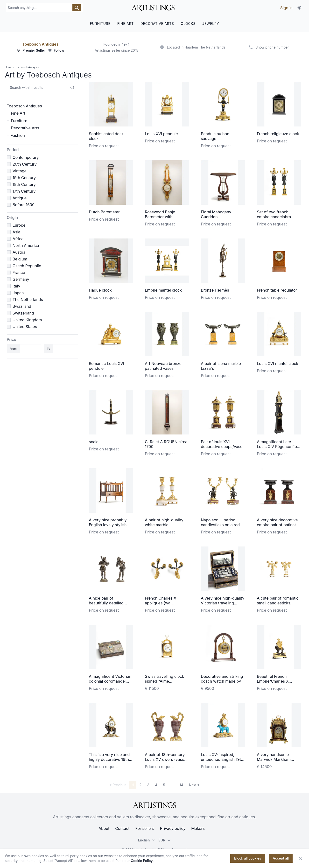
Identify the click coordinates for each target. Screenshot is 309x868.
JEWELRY (211, 24)
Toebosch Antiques (40, 44)
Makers (198, 828)
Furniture (19, 121)
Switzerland (23, 313)
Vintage (20, 171)
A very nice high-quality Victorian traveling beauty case (223, 603)
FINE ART (126, 24)
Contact (122, 828)
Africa (18, 239)
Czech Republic (27, 266)
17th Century (24, 191)
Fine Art (18, 113)
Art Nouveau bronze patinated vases (163, 366)
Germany (21, 279)
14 (181, 785)
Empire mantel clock (163, 290)
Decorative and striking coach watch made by (222, 679)
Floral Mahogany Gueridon (216, 214)
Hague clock (100, 290)
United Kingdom (27, 320)
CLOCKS (188, 24)
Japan (18, 293)
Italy (16, 286)
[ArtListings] (154, 805)
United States (25, 327)
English (147, 840)
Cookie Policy (142, 861)
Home (9, 67)
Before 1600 (24, 205)
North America (26, 245)
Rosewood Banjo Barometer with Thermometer (160, 217)
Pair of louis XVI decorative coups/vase (222, 444)
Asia (16, 232)
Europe (19, 225)
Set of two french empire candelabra (274, 214)
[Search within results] (72, 88)
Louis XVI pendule (161, 134)
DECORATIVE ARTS (157, 24)
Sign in (286, 8)
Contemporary (26, 157)
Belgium (20, 259)
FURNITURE (100, 24)
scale (94, 442)
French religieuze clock (278, 134)
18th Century (24, 184)
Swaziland (22, 306)
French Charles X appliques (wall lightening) (161, 603)
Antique (20, 198)
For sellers (145, 828)
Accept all (281, 858)
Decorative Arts (25, 128)
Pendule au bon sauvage (215, 136)
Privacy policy (173, 828)
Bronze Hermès (215, 290)
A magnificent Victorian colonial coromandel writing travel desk (110, 681)
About (104, 828)
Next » (194, 785)
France (19, 273)
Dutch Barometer (104, 212)
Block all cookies (248, 858)
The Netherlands (28, 300)
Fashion (18, 135)
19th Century (24, 178)
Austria (19, 252)
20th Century (25, 164)
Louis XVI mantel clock (277, 364)
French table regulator (277, 290)
